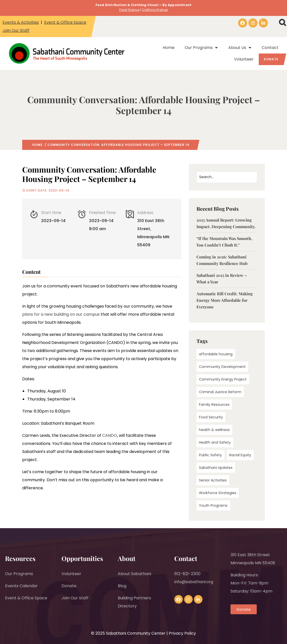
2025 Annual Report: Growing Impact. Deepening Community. (226, 223)
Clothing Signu (154, 10)
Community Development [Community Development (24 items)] (222, 367)
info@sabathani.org (194, 582)
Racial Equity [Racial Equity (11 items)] (240, 455)
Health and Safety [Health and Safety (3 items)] (215, 442)
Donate (271, 59)
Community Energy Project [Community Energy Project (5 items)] (223, 379)
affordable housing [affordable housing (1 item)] (216, 354)
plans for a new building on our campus (61, 314)
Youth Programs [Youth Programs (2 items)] (213, 505)
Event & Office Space (65, 22)
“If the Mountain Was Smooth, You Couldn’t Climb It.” (224, 242)
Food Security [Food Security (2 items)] (211, 417)
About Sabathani (134, 574)
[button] (282, 23)
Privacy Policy (182, 633)
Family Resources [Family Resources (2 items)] (214, 405)
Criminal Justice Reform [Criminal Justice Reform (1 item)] (220, 392)
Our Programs (201, 48)
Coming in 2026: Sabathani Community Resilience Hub (222, 260)
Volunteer (244, 59)
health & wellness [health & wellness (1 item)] (214, 430)
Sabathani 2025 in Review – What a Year (222, 278)
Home (169, 48)
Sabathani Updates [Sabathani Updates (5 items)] (216, 468)
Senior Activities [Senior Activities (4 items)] (213, 480)
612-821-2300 (187, 574)
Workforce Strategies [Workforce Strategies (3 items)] (218, 493)
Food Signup (129, 10)
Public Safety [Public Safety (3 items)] (210, 455)
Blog (122, 586)
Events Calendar (21, 586)
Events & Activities (21, 22)
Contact (270, 48)
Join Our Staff (16, 30)
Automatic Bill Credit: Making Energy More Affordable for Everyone (225, 300)
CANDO (110, 435)
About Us (240, 48)
